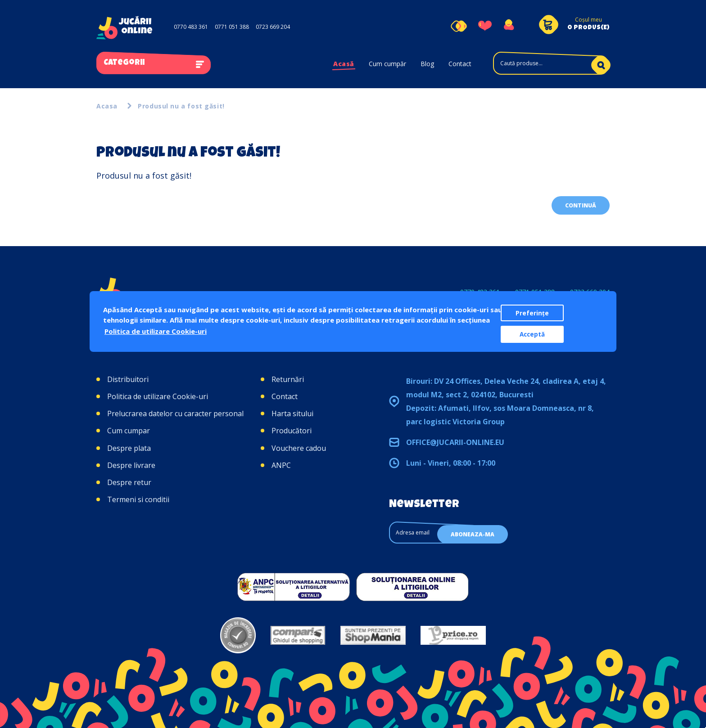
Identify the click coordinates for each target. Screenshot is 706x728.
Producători (292, 431)
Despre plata (129, 448)
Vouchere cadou (299, 448)
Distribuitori (128, 379)
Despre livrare (131, 465)
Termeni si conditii (138, 499)
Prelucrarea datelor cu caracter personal (175, 413)
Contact (460, 64)
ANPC (281, 465)
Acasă (344, 64)
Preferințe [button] (532, 313)
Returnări (288, 379)
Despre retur (129, 482)
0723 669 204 (273, 27)
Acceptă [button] (532, 334)
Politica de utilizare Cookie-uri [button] (156, 331)
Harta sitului (292, 413)
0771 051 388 (232, 27)
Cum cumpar (129, 431)
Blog (427, 64)
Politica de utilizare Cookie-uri (158, 396)
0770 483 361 (191, 27)
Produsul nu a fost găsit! (181, 106)
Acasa (107, 106)
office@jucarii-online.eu (455, 442)
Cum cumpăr (387, 64)
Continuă (581, 205)
